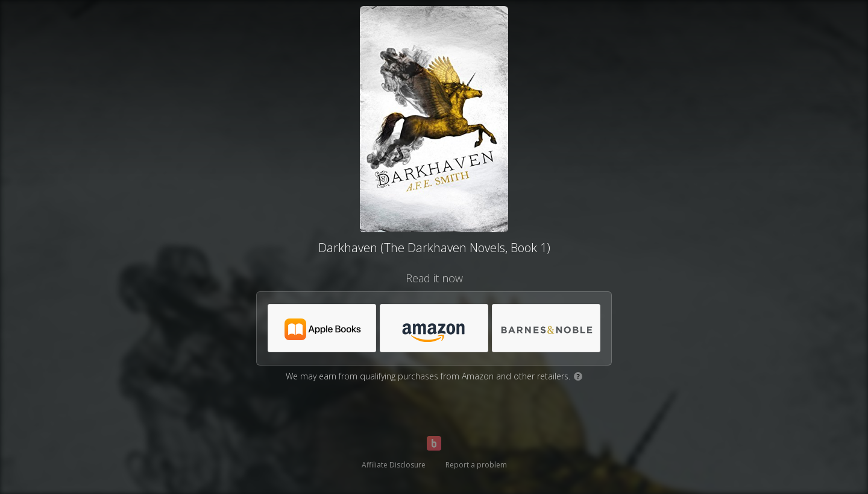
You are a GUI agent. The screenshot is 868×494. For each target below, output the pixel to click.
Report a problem (476, 465)
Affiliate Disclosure (394, 465)
